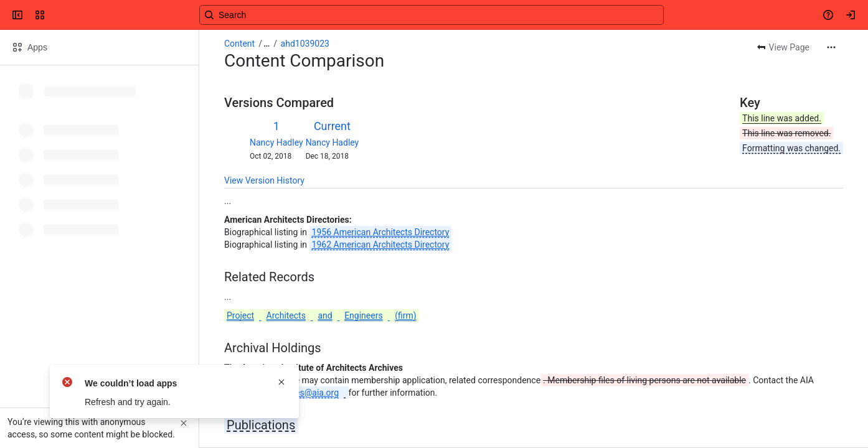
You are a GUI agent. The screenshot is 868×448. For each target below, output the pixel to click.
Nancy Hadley (276, 142)
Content (239, 44)
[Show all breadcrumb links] (267, 44)
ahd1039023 (305, 44)
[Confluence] (57, 15)
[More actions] (831, 47)
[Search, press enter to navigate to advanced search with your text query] (432, 15)
